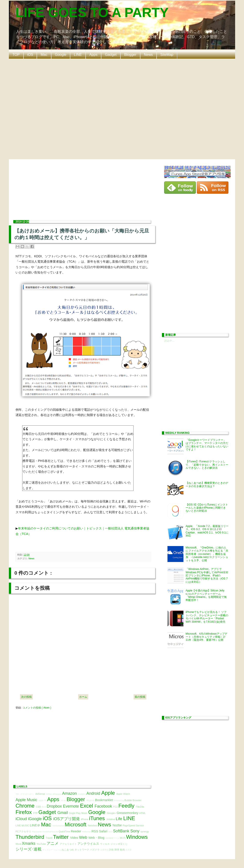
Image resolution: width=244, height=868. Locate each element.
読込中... (169, 341)
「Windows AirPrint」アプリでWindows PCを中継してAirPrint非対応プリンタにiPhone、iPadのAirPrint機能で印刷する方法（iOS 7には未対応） (207, 575)
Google (61, 55)
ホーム (83, 697)
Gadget (111, 55)
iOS (30, 55)
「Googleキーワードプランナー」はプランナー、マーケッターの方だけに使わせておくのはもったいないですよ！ (207, 445)
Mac (44, 55)
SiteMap (167, 55)
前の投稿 (140, 697)
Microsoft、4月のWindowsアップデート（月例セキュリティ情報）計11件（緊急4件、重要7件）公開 (207, 637)
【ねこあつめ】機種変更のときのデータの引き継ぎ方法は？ (207, 484)
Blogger (130, 55)
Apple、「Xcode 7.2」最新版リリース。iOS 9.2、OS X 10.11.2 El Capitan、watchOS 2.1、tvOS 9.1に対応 (207, 531)
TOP (16, 55)
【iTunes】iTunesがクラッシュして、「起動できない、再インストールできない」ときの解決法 (207, 465)
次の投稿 (26, 697)
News (148, 55)
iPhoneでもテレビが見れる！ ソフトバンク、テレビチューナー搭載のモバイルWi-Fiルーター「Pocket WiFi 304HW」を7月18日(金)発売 (207, 617)
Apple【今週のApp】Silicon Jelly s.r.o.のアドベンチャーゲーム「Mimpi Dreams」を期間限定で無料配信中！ (206, 595)
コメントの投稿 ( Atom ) (37, 708)
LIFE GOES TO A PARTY (92, 13)
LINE (78, 55)
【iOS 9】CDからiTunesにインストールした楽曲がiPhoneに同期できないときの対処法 (207, 508)
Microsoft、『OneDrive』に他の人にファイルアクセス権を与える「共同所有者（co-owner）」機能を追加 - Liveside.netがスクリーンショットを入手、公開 (207, 554)
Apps (93, 55)
